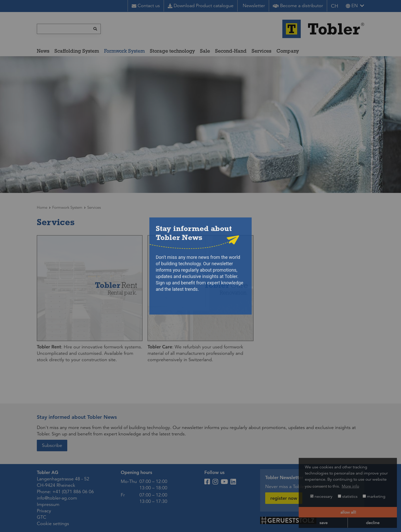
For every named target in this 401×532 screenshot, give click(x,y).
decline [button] (373, 523)
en (352, 6)
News (43, 51)
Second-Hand (231, 51)
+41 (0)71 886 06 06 (73, 492)
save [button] (324, 523)
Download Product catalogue (201, 6)
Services (261, 51)
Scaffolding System (77, 51)
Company (288, 51)
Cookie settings (53, 524)
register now (284, 498)
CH (335, 6)
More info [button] (350, 486)
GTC (42, 517)
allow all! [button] (348, 512)
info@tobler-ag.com (57, 498)
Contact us (146, 6)
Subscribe (52, 445)
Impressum (48, 504)
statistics (348, 496)
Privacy (44, 511)
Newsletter (254, 6)
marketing (374, 496)
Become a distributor (298, 6)
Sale (205, 51)
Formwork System (124, 51)
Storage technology (172, 51)
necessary (321, 496)
